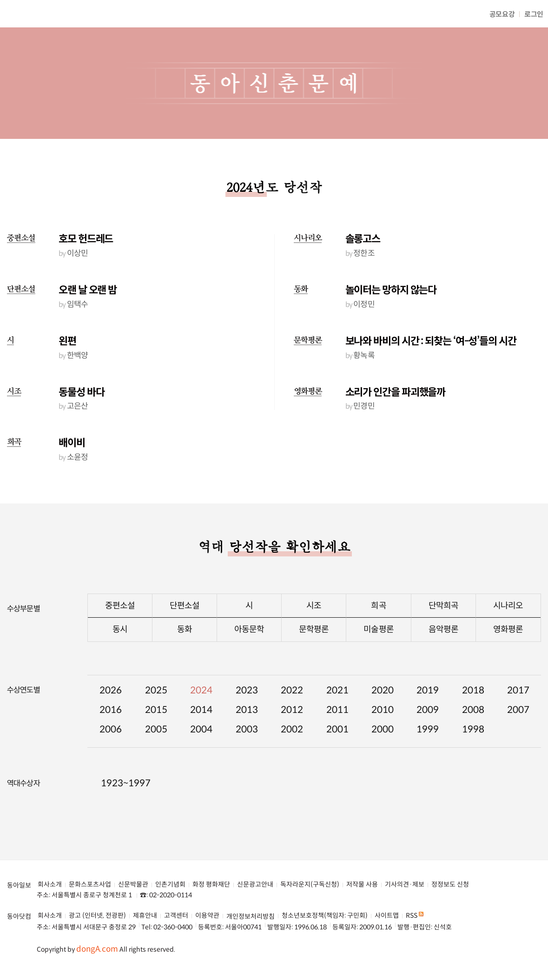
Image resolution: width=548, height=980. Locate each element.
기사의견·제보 (405, 885)
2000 (383, 729)
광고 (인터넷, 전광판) (97, 916)
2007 (518, 710)
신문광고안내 (255, 885)
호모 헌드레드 (86, 239)
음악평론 (443, 629)
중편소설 (21, 238)
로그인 (534, 14)
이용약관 (207, 916)
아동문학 (249, 629)
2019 (428, 690)
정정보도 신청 (450, 885)
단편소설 (21, 289)
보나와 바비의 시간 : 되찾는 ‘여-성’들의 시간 (431, 341)
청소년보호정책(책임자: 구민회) (325, 916)
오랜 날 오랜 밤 (88, 290)
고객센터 (176, 916)
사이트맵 (387, 916)
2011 (337, 710)
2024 (201, 690)
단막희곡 (443, 606)
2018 (473, 690)
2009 (428, 710)
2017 (518, 690)
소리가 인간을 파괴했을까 (396, 392)
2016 (111, 710)
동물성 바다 (81, 392)
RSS (415, 916)
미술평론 (378, 629)
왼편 (67, 341)
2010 (383, 710)
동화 (301, 289)
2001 (337, 729)
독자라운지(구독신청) (310, 885)
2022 (292, 690)
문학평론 (308, 340)
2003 (247, 729)
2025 (156, 690)
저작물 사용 (362, 885)
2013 (247, 710)
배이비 (72, 443)
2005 (156, 729)
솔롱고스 (363, 239)
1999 (428, 729)
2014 (201, 710)
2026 (111, 690)
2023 (247, 690)
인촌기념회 (170, 885)
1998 (473, 729)
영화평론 (308, 391)
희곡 (14, 442)
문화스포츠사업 (90, 885)
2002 (292, 729)
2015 (156, 710)
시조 (14, 391)
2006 (111, 729)
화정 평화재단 (211, 885)
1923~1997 (126, 783)
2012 (292, 710)
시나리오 (308, 238)
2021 (337, 690)
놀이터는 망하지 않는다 (391, 290)
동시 (120, 629)
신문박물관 (133, 885)
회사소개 (50, 885)
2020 (383, 690)
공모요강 (502, 14)
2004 (201, 729)
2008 (473, 710)
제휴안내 (145, 916)
